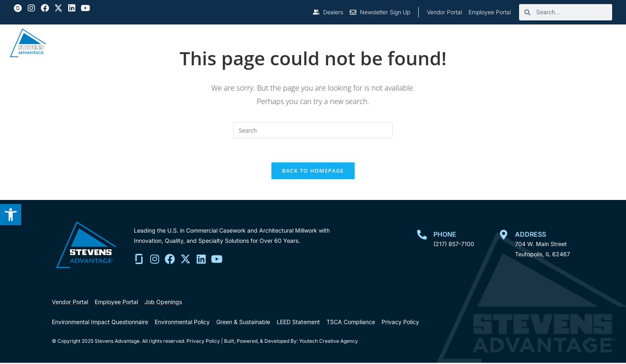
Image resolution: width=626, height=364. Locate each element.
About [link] (263, 43)
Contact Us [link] (589, 43)
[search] (571, 12)
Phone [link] (445, 235)
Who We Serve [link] (314, 43)
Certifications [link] (483, 43)
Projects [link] (371, 43)
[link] (11, 215)
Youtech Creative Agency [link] (329, 342)
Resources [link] (423, 43)
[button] (31, 8)
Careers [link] (538, 43)
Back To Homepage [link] (313, 171)
